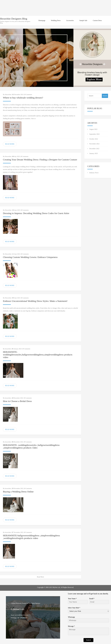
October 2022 (94, 139)
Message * (71, 626)
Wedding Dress (56, 20)
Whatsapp (71, 617)
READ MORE (10, 144)
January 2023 (94, 153)
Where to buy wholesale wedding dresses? (23, 98)
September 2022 (94, 134)
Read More (41, 577)
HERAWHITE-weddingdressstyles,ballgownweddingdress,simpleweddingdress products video (38, 355)
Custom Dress (97, 20)
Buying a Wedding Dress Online (18, 492)
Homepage (42, 20)
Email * (92, 599)
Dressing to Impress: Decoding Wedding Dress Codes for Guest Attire (36, 213)
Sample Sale (83, 20)
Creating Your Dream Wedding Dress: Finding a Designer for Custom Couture (40, 160)
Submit (88, 640)
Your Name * (72, 599)
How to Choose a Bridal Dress (17, 401)
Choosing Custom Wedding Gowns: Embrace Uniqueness (30, 257)
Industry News (94, 173)
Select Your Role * (74, 608)
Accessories (70, 20)
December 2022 (94, 149)
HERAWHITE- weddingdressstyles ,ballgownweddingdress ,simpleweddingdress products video (31, 446)
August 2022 (93, 129)
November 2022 (94, 144)
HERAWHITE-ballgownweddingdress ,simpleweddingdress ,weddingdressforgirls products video (31, 537)
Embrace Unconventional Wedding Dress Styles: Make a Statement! (35, 301)
